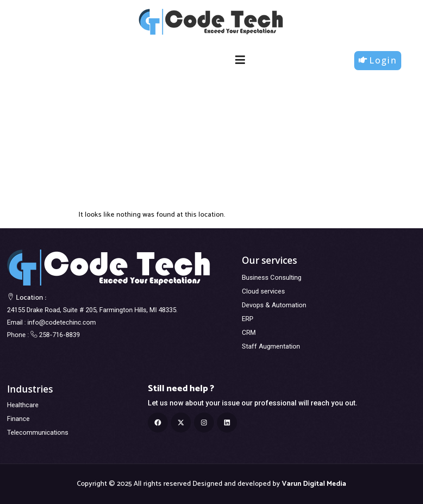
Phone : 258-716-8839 (43, 335)
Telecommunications (38, 433)
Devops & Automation (274, 305)
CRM (249, 333)
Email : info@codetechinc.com (51, 322)
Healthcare (23, 405)
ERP (248, 319)
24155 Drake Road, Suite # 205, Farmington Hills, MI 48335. (92, 310)
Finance (18, 419)
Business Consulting (272, 278)
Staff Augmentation (271, 346)
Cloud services (263, 291)
